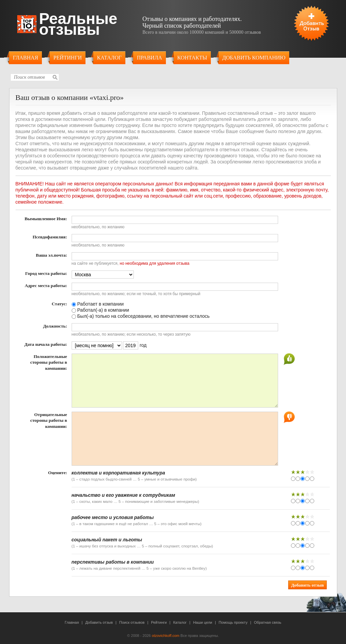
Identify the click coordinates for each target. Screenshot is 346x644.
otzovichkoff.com (166, 636)
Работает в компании (98, 304)
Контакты (192, 58)
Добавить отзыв (99, 622)
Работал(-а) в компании (101, 310)
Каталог (109, 58)
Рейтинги (68, 58)
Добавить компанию (254, 58)
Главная (26, 58)
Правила (150, 58)
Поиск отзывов (132, 622)
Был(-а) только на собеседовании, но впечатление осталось (141, 316)
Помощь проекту (233, 622)
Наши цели (203, 622)
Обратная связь (267, 622)
